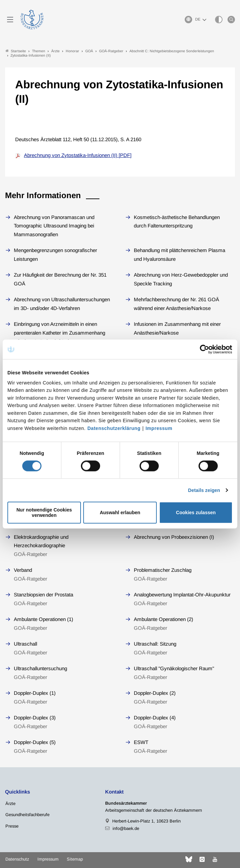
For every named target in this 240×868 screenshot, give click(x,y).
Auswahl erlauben (120, 513)
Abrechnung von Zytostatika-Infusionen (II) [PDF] (78, 155)
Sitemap (75, 859)
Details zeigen (204, 490)
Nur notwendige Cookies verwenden (44, 513)
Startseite (16, 51)
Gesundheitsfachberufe (27, 815)
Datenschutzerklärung (114, 428)
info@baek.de (126, 828)
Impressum (159, 428)
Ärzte (10, 803)
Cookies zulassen (196, 513)
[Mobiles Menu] (10, 20)
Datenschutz (17, 859)
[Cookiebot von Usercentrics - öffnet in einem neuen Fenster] (203, 349)
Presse (12, 826)
